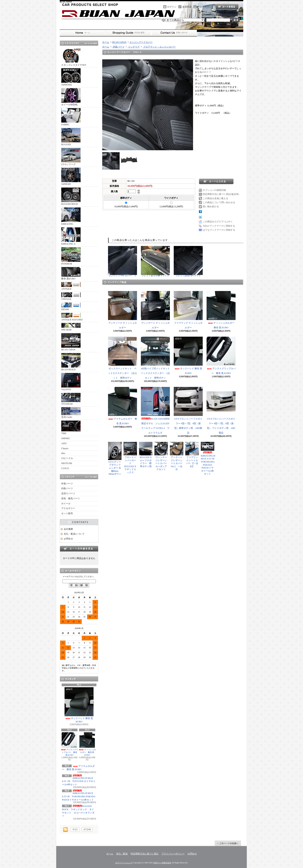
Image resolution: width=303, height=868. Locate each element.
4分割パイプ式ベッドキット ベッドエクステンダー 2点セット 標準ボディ (157, 358)
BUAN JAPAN (71, 342)
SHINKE (66, 438)
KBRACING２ (71, 236)
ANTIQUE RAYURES (72, 317)
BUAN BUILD (71, 362)
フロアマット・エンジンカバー (159, 47)
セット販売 (67, 513)
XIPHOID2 (71, 77)
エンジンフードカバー (141, 42)
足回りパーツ (68, 493)
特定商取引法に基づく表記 (145, 854)
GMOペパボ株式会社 (162, 863)
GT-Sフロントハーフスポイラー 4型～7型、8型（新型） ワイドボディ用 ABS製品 (221, 411)
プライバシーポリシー (173, 854)
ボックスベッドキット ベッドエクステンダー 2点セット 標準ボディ (123, 358)
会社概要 (68, 529)
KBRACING (71, 216)
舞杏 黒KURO (71, 274)
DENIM (71, 307)
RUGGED (71, 137)
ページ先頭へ (228, 843)
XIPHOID (71, 177)
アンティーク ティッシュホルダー (123, 310)
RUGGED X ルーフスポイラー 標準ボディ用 (146, 455)
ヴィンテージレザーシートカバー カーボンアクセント (162, 456)
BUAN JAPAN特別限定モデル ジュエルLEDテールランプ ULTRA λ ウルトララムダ (155, 411)
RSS (75, 830)
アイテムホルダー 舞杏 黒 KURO (123, 406)
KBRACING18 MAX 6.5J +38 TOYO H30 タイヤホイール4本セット (79, 780)
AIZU (64, 443)
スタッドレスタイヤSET (74, 57)
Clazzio (65, 448)
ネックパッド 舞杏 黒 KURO (79, 705)
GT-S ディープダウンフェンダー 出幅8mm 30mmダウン (115, 459)
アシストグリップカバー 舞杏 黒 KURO (69, 744)
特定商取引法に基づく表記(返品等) (221, 194)
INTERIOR (71, 256)
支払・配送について (128, 33)
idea (63, 453)
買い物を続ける (211, 207)
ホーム (83, 33)
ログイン (172, 7)
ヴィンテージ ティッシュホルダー (155, 310)
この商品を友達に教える (215, 198)
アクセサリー (68, 508)
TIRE (71, 428)
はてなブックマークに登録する (219, 230)
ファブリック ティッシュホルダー (188, 310)
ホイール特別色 (71, 97)
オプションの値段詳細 (214, 190)
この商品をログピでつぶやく (218, 222)
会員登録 (187, 7)
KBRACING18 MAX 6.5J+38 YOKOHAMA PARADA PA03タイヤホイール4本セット (79, 795)
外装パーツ (67, 484)
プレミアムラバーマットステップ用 (155, 261)
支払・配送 (122, 854)
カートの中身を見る (79, 549)
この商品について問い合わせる (219, 202)
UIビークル (67, 458)
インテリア (134, 47)
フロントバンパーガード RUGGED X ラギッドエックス (131, 458)
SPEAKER (71, 327)
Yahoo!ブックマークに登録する (219, 226)
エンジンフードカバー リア (123, 261)
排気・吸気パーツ (71, 498)
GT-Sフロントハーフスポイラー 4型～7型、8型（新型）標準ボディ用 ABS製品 (188, 411)
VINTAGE (71, 296)
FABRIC (71, 117)
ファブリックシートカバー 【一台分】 (192, 455)
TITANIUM (71, 399)
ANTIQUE (71, 286)
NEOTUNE (67, 463)
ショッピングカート (227, 7)
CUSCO (65, 468)
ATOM (87, 830)
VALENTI (71, 382)
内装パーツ (67, 488)
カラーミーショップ (124, 863)
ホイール (66, 504)
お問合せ (174, 33)
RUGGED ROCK (71, 196)
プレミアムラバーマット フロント (189, 261)
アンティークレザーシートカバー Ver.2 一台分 (177, 456)
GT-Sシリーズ (71, 157)
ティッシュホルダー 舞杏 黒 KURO (87, 744)
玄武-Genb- (71, 413)
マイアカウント (205, 7)
